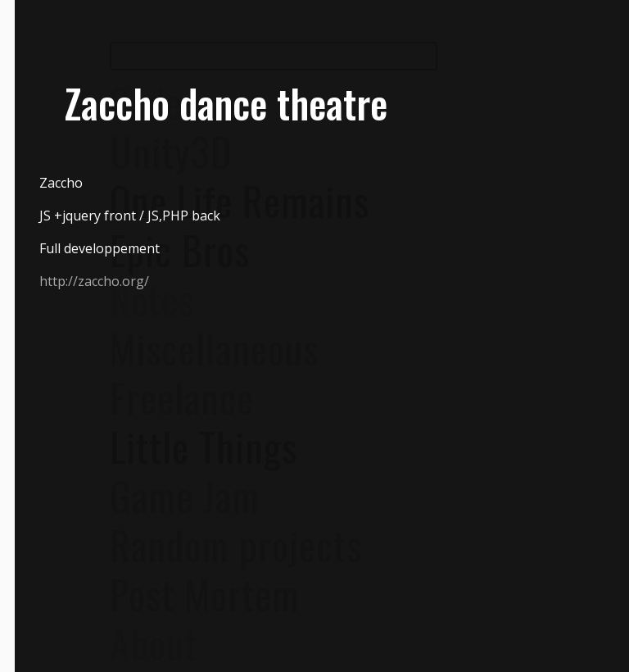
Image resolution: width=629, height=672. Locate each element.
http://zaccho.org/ (94, 281)
